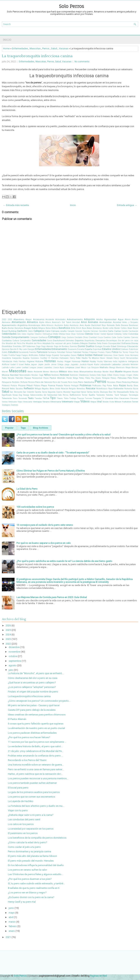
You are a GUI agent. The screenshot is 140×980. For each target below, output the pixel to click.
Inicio (7, 40)
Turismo (88, 398)
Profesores (97, 386)
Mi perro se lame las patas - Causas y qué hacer (34, 705)
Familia (33, 352)
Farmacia (52, 352)
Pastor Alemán (57, 378)
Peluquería (7, 382)
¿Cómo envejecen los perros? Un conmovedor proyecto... (39, 701)
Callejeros (39, 331)
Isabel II (14, 364)
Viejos (93, 402)
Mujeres (127, 372)
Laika (12, 367)
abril (11, 917)
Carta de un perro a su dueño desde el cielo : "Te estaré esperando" (53, 453)
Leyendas (48, 367)
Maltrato (104, 367)
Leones (40, 367)
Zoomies (15, 405)
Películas (122, 378)
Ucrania (109, 398)
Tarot (117, 395)
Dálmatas (70, 341)
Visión (106, 402)
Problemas (85, 385)
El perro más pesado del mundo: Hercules (31, 861)
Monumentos (86, 372)
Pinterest (6, 386)
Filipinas (93, 352)
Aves (82, 325)
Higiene (31, 361)
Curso (50, 341)
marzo (12, 922)
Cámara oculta (59, 331)
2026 (8, 625)
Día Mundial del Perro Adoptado (36, 343)
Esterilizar (133, 349)
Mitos (70, 372)
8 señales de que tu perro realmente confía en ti (34, 888)
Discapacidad (114, 343)
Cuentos (127, 337)
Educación (133, 346)
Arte (43, 325)
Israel (21, 364)
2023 (10, 319)
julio (11, 670)
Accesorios (39, 319)
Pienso (135, 382)
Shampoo (104, 392)
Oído (99, 375)
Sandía (38, 392)
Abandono (19, 319)
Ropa (110, 389)
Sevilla (96, 392)
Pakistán (19, 378)
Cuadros (107, 337)
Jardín (47, 364)
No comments (82, 62)
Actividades (60, 319)
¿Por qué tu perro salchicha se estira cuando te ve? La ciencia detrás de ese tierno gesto (64, 561)
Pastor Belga (72, 378)
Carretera (103, 331)
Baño (5, 328)
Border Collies (121, 328)
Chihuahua (47, 334)
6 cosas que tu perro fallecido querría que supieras (36, 724)
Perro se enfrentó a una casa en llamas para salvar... (36, 769)
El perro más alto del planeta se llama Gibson (32, 856)
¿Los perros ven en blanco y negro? (27, 893)
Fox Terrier (123, 352)
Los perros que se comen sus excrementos (32, 797)
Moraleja (98, 372)
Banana (125, 325)
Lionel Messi (81, 367)
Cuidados (7, 340)
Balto (118, 325)
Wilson (118, 402)
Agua (121, 319)
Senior (84, 392)
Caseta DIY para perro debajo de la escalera (32, 710)
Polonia (67, 386)
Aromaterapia (34, 325)
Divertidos (17, 346)
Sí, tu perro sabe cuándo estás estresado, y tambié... (36, 883)
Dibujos (84, 343)
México (63, 371)
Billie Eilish (76, 328)
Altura (48, 322)
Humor (85, 361)
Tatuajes (124, 395)
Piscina (22, 385)
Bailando (111, 325)
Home (6, 48)
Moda (76, 372)
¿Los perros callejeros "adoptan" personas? (32, 687)
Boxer (130, 328)
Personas (111, 382)
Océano (93, 375)
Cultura (16, 341)
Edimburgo (122, 346)
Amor (84, 322)
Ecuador (107, 346)
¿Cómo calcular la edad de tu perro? (28, 842)
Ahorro (128, 319)
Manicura (120, 367)
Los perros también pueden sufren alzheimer (32, 783)
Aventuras (74, 325)
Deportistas (90, 341)
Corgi (64, 337)
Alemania (6, 322)
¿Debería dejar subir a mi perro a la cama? (31, 815)
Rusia (136, 389)
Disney (135, 343)
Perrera (31, 382)
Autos (66, 325)
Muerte (119, 371)
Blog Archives (41, 428)
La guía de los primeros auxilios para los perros (34, 792)
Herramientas (132, 358)
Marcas (135, 367)
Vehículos (13, 402)
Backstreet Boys (99, 325)
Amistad (76, 322)
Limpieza (70, 367)
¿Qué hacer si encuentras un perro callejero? (32, 683)
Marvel (5, 372)
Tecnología (133, 395)
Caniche (86, 331)
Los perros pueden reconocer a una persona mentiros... (38, 778)
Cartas (118, 331)
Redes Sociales (16, 389)
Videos (85, 401)
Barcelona (19, 328)
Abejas (29, 319)
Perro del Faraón (60, 382)
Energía (31, 349)
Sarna (45, 392)
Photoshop (126, 382)
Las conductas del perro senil (24, 819)
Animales (93, 322)
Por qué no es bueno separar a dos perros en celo (44, 543)
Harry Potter (75, 358)
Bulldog (12, 331)
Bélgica (42, 328)
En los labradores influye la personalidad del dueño (36, 865)
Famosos (42, 352)
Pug (104, 386)
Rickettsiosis (102, 389)
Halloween (64, 358)
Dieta (99, 343)
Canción (78, 331)
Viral (99, 402)
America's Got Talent (62, 322)
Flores (108, 352)
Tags (23, 428)
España (88, 349)
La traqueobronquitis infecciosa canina (37, 56)
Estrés (5, 352)
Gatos (81, 355)
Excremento (23, 352)
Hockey (60, 361)
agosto (13, 665)
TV (103, 398)
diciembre (14, 647)
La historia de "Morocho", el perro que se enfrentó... (36, 673)
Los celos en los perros (21, 824)
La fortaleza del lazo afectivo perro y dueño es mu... (36, 806)
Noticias (65, 375)
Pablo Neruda (8, 378)
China (62, 334)
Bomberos (97, 328)
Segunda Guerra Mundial (59, 392)
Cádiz (30, 331)
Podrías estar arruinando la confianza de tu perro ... (35, 756)
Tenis (15, 398)
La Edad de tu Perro (27, 489)
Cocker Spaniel (107, 334)
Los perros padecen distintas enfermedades (32, 733)
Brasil (5, 331)
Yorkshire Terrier (130, 402)
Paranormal (37, 378)
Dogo (38, 346)
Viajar (77, 402)
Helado (110, 358)
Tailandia (100, 395)
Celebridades (9, 334)
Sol (45, 395)
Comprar (34, 337)
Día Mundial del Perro (12, 343)
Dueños (90, 346)
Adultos (100, 319)
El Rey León (22, 349)
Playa (44, 385)
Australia (59, 325)
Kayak (90, 364)
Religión (72, 389)
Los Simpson (93, 367)
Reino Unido (55, 389)
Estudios (13, 352)
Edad (114, 346)
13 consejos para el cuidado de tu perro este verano (45, 525)
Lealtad (25, 367)
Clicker (97, 334)
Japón (41, 364)
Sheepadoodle (123, 392)
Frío (136, 352)
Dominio (73, 346)
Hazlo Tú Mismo (90, 358)
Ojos (104, 375)
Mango (112, 367)
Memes (46, 372)
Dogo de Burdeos (62, 346)
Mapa (128, 367)
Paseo (46, 378)
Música (6, 375)
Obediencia (84, 375)
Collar (125, 334)
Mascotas (35, 48)
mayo (12, 913)
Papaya (28, 378)
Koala (97, 364)
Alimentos (32, 322)
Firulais (101, 352)
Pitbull (30, 385)
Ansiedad (117, 322)
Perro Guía (73, 382)
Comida (6, 337)
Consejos (54, 337)
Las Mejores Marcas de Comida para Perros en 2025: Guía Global (52, 597)
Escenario (72, 349)
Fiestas (85, 352)
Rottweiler (118, 388)
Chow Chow (70, 334)
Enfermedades (20, 48)
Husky (93, 361)
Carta (111, 331)
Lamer (18, 367)
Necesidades (25, 375)
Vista (112, 402)
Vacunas (64, 48)
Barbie (11, 328)
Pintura (14, 386)
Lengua (33, 367)
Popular (9, 428)
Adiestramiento (75, 319)
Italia (27, 364)
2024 (8, 635)
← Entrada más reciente (16, 205)
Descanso (100, 340)
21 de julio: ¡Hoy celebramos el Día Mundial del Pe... (36, 751)
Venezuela (28, 402)
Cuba (114, 337)
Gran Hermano (132, 355)
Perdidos (16, 382)
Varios (5, 402)
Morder (106, 372)
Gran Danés (119, 355)
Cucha (120, 337)
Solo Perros (72, 6)
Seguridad (76, 392)
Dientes (92, 343)
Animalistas (105, 322)
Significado (7, 395)
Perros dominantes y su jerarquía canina (30, 851)
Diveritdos (7, 346)
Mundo (135, 372)
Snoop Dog (17, 395)
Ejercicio (6, 349)
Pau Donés (96, 378)
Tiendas (38, 398)
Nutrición (74, 375)
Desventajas (112, 341)
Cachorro (22, 331)
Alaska (135, 319)
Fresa (132, 352)
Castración (133, 331)
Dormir (81, 346)
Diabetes (76, 343)
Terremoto (23, 398)
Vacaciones (124, 398)
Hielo (15, 361)
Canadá (71, 331)
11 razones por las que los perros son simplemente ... (37, 742)
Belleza (55, 328)
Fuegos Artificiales (30, 355)
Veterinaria (56, 402)
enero (12, 931)
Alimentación (19, 322)
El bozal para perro (18, 788)
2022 (4, 319)
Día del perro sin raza (128, 341)
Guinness (35, 358)
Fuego (18, 355)
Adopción (89, 319)
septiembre (15, 661)
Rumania (128, 389)
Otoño (136, 375)
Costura (70, 337)
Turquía (97, 398)
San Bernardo (16, 392)
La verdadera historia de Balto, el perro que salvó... (35, 746)
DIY (24, 346)
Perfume (24, 382)
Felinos (69, 352)
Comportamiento (20, 337)
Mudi (112, 372)
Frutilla (12, 355)
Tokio (66, 398)
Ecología (99, 346)
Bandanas (133, 325)
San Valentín (29, 392)
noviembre (14, 652)
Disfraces (126, 343)
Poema (52, 385)
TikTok (46, 398)
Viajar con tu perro (18, 810)
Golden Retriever (94, 355)
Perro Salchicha (86, 382)
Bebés (35, 328)
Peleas (113, 378)
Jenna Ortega (57, 364)
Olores (116, 375)
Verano (46, 402)
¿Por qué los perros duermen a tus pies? (30, 879)
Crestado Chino (81, 337)
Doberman (31, 346)
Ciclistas (80, 334)
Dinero (105, 343)
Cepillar (30, 334)
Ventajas (37, 402)
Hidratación (7, 361)
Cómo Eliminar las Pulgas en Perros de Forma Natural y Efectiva (51, 471)
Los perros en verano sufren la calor (27, 870)
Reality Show (132, 386)
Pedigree (106, 378)
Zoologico (6, 405)
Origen (129, 375)
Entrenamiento (59, 349)
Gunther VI (45, 358)
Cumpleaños (25, 341)
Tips (53, 398)
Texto (31, 398)
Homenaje (76, 361)
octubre (13, 656)
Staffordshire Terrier (79, 395)
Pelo (130, 378)
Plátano (37, 386)
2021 (8, 937)
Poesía (59, 385)
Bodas (90, 328)
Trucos (80, 398)
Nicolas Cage (37, 375)
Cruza (100, 337)
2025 (8, 630)
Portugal (75, 386)
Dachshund (59, 340)
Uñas (116, 398)
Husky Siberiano (104, 361)
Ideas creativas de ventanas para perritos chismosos (37, 715)
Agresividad (110, 319)
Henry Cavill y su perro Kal (22, 902)
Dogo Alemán (47, 346)
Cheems (38, 334)
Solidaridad (52, 395)
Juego (67, 364)
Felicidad (61, 352)
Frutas (5, 355)
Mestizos (54, 372)
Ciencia (89, 334)
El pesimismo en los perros (23, 833)
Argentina (22, 325)
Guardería (6, 358)
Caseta (125, 331)
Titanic (60, 398)
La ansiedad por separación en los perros (31, 829)
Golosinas (108, 355)
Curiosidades (39, 340)
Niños (47, 375)
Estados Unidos (111, 349)
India (115, 361)
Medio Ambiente (35, 372)
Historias (50, 361)
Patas (82, 378)
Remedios (81, 389)
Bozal (136, 328)
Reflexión (29, 388)
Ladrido (5, 367)
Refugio (38, 389)
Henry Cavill (119, 358)
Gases (74, 355)
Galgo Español (52, 355)
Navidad (14, 375)
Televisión (7, 398)
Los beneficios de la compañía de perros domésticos (37, 838)
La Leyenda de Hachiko (21, 801)
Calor (48, 331)
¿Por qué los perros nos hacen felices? (29, 737)
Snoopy (26, 395)
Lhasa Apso (59, 367)
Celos (24, 334)
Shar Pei (112, 392)
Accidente (50, 319)
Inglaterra (123, 361)
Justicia (83, 364)
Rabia (116, 386)
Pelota (135, 378)
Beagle (27, 328)
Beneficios (64, 328)
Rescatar (91, 388)
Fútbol (42, 355)
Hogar (68, 361)
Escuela (81, 349)
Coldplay (118, 334)
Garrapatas (65, 355)
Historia (39, 361)
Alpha (42, 322)
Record (5, 388)
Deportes (79, 340)
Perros (46, 48)
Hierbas (22, 361)
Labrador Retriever (130, 364)
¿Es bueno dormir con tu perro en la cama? (31, 897)
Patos (88, 378)
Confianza (43, 337)
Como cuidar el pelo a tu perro (24, 847)
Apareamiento (9, 325)
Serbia (90, 392)
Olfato (110, 375)
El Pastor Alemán (17, 719)
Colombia (133, 334)
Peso (119, 382)
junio (11, 908)
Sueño (92, 395)
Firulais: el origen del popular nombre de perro (33, 692)
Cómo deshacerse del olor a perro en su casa (33, 678)
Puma (109, 386)
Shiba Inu (134, 392)
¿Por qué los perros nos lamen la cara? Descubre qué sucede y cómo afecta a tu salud (63, 435)
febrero (13, 926)
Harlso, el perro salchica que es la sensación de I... (35, 774)
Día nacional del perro (61, 343)
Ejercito (13, 349)
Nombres (55, 375)
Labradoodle (105, 364)
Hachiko (55, 358)
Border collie (108, 328)
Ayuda (88, 325)
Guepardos (17, 358)
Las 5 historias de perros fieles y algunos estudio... (35, 874)
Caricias (94, 331)
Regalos (45, 389)
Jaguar (34, 364)
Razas (122, 385)
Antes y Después (130, 322)
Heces (103, 358)
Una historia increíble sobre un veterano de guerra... (36, 765)
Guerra (26, 358)
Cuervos (135, 337)
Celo (19, 334)
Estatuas (124, 349)
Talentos (109, 395)
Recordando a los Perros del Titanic (27, 760)
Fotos (115, 352)
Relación (65, 389)
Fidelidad (77, 352)
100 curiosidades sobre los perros (35, 507)
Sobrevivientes (37, 395)
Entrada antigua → (127, 205)
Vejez (20, 402)
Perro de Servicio (44, 382)
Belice (48, 328)
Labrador (116, 364)
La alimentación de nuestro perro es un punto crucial (36, 728)
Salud (54, 48)
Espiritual (97, 349)
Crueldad (93, 337)
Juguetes (74, 364)
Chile (55, 334)
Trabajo (73, 398)
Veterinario (68, 402)
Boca (84, 328)
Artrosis (50, 325)
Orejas (122, 375)
